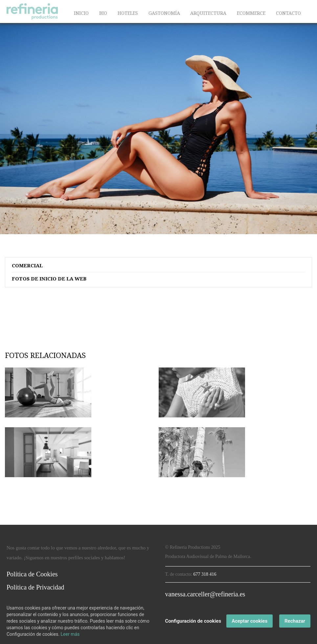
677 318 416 (205, 574)
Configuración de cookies (193, 621)
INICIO (81, 13)
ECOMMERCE (251, 13)
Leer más (70, 634)
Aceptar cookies (249, 621)
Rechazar (295, 621)
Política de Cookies (32, 574)
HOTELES (128, 13)
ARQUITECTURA (208, 13)
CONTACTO (288, 13)
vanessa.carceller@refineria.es (205, 594)
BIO (103, 13)
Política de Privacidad (35, 587)
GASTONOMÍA (164, 13)
